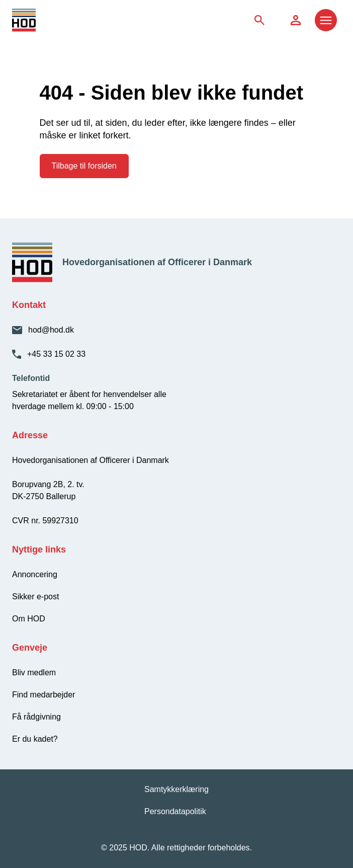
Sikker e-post (35, 597)
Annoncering (35, 574)
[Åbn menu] (326, 20)
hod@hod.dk (51, 330)
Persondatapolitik (175, 811)
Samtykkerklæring (176, 789)
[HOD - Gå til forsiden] (53, 20)
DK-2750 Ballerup (44, 496)
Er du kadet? (35, 739)
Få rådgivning (36, 717)
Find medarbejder (43, 695)
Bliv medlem (34, 673)
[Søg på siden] (259, 20)
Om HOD (29, 619)
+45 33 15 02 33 (56, 354)
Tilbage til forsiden (84, 166)
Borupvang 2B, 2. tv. (48, 484)
